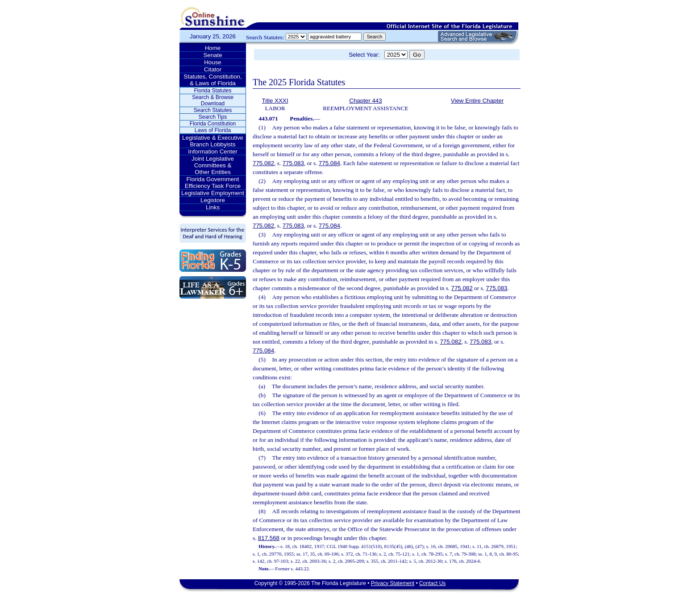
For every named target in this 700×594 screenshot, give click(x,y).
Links (213, 207)
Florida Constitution (213, 124)
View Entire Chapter (477, 101)
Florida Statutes (212, 91)
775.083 (293, 163)
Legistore (213, 200)
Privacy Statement (393, 583)
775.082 (263, 163)
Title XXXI (275, 101)
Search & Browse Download (213, 100)
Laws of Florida (213, 130)
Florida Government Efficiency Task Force (213, 183)
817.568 (269, 538)
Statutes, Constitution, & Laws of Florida (212, 80)
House (213, 62)
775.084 (329, 163)
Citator (213, 69)
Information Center (212, 152)
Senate (212, 55)
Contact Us (432, 583)
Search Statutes (213, 110)
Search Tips (213, 117)
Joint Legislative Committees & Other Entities (213, 165)
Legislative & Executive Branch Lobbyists (213, 141)
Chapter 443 (365, 101)
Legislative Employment (213, 193)
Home (213, 48)
